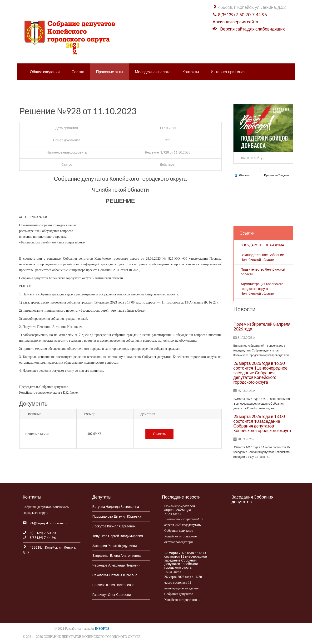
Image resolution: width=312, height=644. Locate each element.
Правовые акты (110, 72)
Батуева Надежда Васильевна (116, 507)
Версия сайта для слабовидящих (252, 29)
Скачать (160, 434)
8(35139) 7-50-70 (234, 15)
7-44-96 (259, 15)
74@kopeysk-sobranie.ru (48, 523)
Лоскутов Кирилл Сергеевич (114, 526)
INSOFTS (102, 629)
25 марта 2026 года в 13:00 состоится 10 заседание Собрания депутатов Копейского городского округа (262, 423)
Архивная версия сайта (235, 22)
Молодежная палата (153, 72)
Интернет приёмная (228, 72)
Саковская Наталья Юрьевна (115, 575)
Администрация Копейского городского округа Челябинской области (262, 289)
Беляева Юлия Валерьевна (113, 585)
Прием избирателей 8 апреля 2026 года (262, 326)
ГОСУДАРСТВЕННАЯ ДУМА (263, 245)
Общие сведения (45, 72)
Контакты (191, 72)
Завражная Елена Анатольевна (116, 555)
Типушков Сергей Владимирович (118, 536)
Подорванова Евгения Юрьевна (117, 516)
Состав (78, 72)
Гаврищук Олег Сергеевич (112, 595)
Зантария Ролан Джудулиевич (115, 546)
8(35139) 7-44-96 (43, 538)
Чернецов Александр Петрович (116, 565)
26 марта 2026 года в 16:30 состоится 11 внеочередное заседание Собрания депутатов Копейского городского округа (261, 373)
